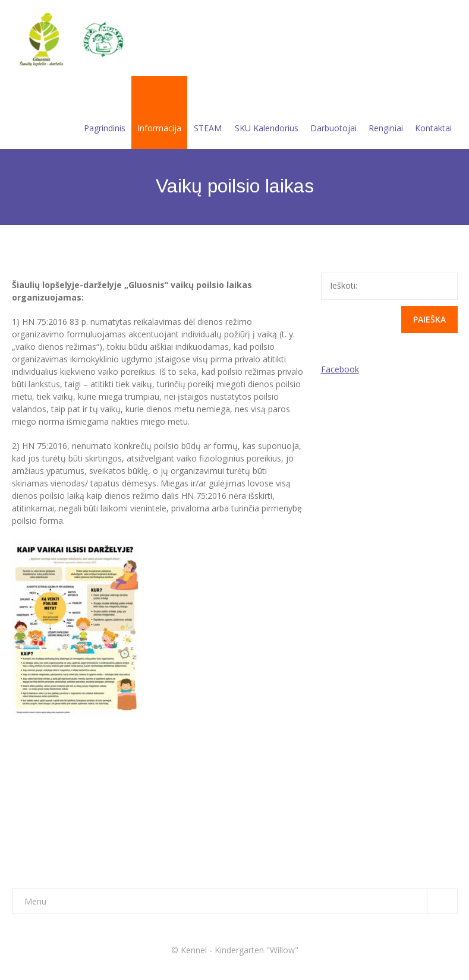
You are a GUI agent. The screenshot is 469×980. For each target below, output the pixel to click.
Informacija (159, 114)
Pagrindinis (105, 114)
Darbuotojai (333, 114)
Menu (241, 901)
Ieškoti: (344, 285)
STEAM (208, 114)
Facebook (340, 369)
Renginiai (386, 114)
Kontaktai (433, 114)
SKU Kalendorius (267, 114)
